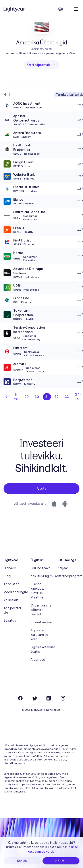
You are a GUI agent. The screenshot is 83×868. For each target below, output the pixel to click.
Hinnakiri (10, 568)
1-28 (16, 397)
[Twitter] (35, 698)
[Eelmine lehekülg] (7, 397)
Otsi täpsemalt (41, 65)
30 (37, 397)
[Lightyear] (15, 9)
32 (57, 397)
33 (67, 397)
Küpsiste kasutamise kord (39, 635)
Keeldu (22, 861)
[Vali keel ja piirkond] (61, 9)
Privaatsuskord (41, 622)
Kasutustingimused (41, 576)
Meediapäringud (14, 592)
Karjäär (63, 568)
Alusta (42, 489)
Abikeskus (11, 600)
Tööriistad (12, 584)
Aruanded (38, 660)
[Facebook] (20, 698)
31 (47, 397)
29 (27, 397)
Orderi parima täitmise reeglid (41, 610)
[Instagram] (63, 698)
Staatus (10, 621)
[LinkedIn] (49, 698)
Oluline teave (41, 568)
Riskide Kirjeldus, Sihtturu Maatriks (37, 591)
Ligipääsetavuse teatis (41, 649)
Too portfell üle (13, 610)
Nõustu (61, 861)
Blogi (7, 576)
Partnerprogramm (69, 576)
